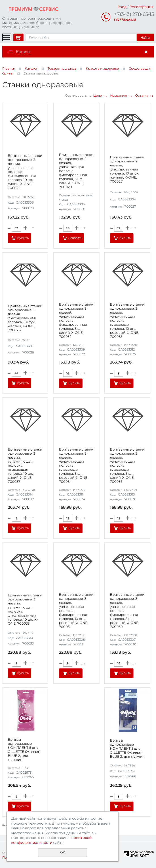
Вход (122, 7)
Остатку (142, 96)
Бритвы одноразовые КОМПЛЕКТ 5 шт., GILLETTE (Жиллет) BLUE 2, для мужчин (127, 749)
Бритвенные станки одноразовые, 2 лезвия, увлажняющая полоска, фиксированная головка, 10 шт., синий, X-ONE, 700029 (25, 172)
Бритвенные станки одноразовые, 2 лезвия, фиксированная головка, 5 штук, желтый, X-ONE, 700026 (25, 318)
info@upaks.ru (125, 19)
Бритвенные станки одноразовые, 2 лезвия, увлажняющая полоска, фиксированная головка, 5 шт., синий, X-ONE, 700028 (76, 171)
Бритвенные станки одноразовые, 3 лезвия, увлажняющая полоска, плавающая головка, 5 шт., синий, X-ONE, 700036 (127, 466)
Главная (9, 68)
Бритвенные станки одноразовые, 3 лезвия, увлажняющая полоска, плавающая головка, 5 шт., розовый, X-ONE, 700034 (76, 466)
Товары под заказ (62, 68)
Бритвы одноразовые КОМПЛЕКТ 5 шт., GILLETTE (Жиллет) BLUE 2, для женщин (24, 750)
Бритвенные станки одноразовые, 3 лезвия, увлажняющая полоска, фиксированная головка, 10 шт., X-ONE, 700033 (25, 609)
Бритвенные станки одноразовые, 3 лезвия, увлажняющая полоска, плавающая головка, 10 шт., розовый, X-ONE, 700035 (127, 321)
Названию (119, 96)
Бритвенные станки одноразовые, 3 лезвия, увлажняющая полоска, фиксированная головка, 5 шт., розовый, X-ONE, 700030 (127, 611)
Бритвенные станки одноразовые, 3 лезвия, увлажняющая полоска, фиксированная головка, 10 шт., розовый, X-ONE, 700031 (76, 611)
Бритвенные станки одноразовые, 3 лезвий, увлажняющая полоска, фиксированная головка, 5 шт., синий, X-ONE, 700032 (76, 321)
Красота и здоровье (102, 68)
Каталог (31, 68)
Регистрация (142, 7)
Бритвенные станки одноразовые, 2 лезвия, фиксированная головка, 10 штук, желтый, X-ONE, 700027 (127, 169)
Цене (98, 96)
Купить (23, 238)
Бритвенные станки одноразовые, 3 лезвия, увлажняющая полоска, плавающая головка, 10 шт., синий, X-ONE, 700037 (25, 466)
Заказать (75, 238)
